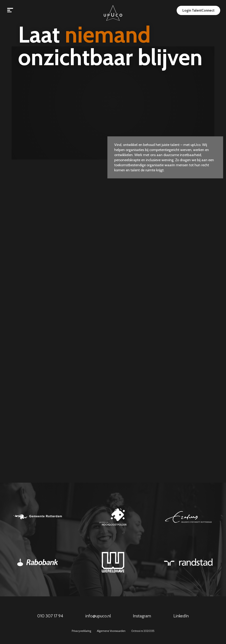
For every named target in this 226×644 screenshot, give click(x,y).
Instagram (142, 616)
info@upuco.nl (98, 616)
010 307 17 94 (50, 616)
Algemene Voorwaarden (111, 631)
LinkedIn (181, 616)
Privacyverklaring (81, 631)
